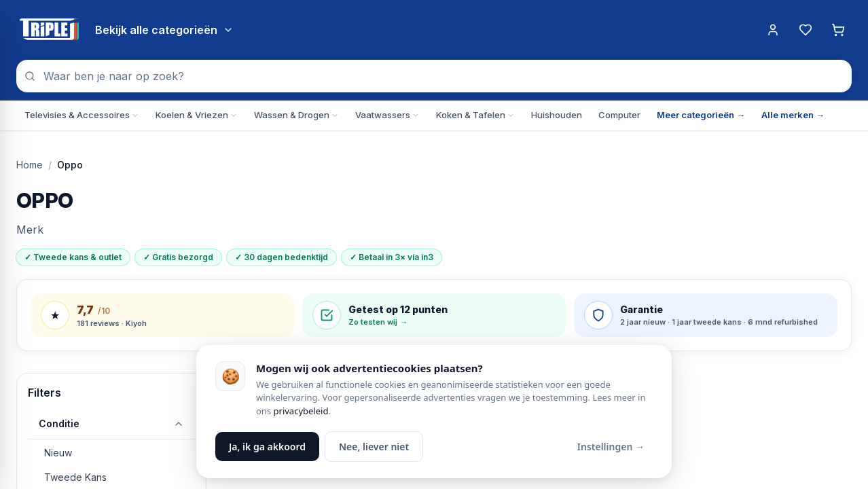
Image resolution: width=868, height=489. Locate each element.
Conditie (111, 423)
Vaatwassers (387, 115)
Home (30, 165)
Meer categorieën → (701, 115)
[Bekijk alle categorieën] (164, 30)
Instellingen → (611, 447)
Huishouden (557, 115)
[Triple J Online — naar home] (49, 30)
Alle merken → (793, 115)
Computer (619, 115)
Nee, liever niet (374, 447)
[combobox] (434, 76)
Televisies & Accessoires (82, 115)
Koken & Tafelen (475, 115)
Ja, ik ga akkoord (267, 447)
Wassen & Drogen (296, 115)
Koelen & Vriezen (197, 115)
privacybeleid (301, 411)
